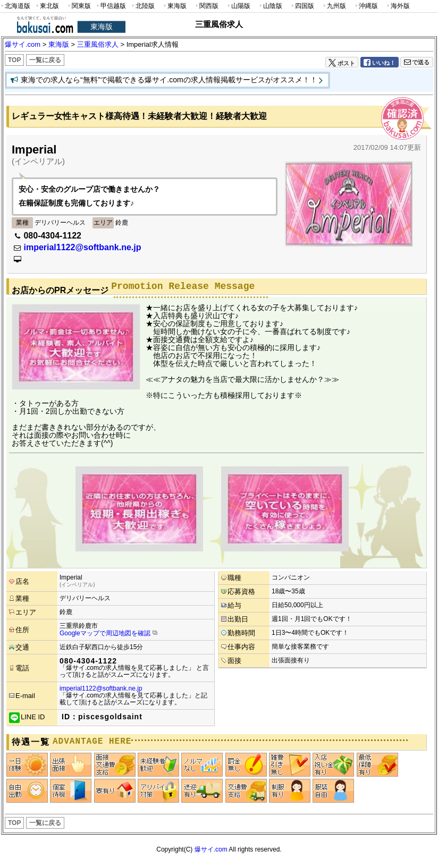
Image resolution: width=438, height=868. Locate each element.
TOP (14, 60)
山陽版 (238, 6)
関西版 (206, 6)
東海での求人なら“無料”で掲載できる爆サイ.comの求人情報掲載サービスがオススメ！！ (169, 80)
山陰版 (270, 6)
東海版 (174, 6)
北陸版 (142, 6)
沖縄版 (366, 6)
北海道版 (15, 6)
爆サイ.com (211, 849)
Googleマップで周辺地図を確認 (105, 633)
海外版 (398, 6)
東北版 (47, 6)
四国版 (302, 6)
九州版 (334, 6)
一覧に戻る (45, 60)
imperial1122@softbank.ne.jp (82, 247)
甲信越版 (111, 6)
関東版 (79, 6)
